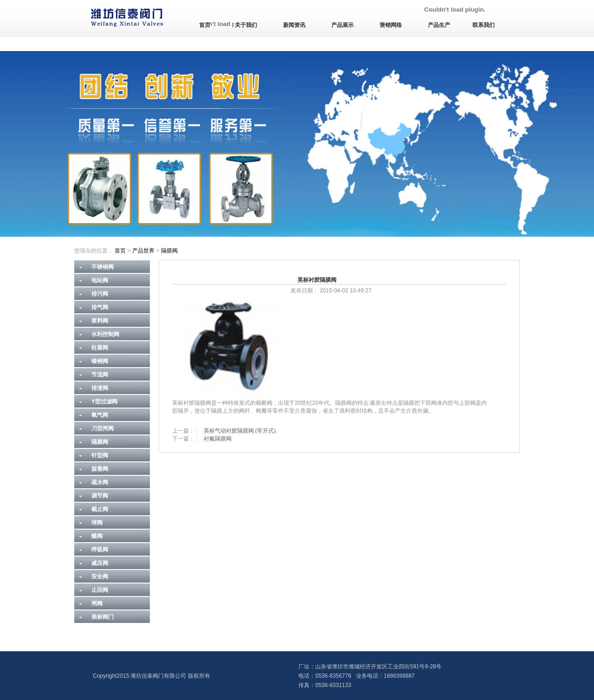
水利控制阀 (105, 334)
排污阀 (100, 294)
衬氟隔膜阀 (218, 439)
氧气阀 (100, 415)
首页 (205, 25)
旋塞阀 (100, 469)
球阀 (97, 523)
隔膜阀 (169, 251)
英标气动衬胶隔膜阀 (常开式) (240, 431)
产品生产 (439, 25)
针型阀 (100, 455)
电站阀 (100, 280)
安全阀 (100, 577)
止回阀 (100, 590)
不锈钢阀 (103, 267)
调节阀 (100, 496)
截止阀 (100, 509)
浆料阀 (100, 321)
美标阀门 (103, 617)
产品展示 (342, 25)
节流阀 (100, 375)
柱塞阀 (100, 348)
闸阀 (97, 603)
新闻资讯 (294, 25)
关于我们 (246, 25)
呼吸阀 (100, 550)
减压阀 (100, 563)
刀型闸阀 (103, 428)
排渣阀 (100, 388)
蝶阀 (97, 536)
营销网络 (391, 25)
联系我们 (484, 25)
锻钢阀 (100, 361)
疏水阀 (100, 482)
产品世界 (143, 251)
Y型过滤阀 (104, 402)
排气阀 (100, 307)
